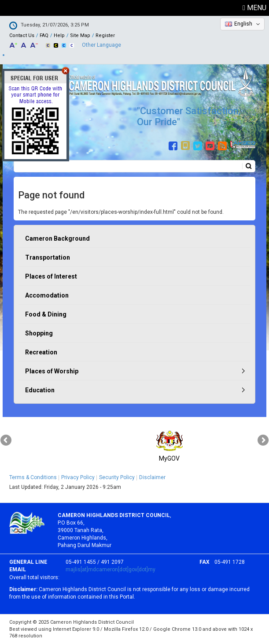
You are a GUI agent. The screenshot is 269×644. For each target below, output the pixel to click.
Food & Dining (46, 314)
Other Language (101, 45)
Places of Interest (51, 276)
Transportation (48, 257)
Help (59, 35)
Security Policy (117, 477)
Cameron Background (57, 238)
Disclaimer (152, 477)
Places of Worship (52, 371)
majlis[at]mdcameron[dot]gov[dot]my (111, 570)
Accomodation (47, 295)
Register (105, 35)
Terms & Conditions (33, 477)
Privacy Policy (78, 477)
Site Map (80, 35)
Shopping (39, 333)
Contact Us (22, 35)
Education (40, 390)
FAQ (44, 35)
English (243, 24)
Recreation (41, 352)
